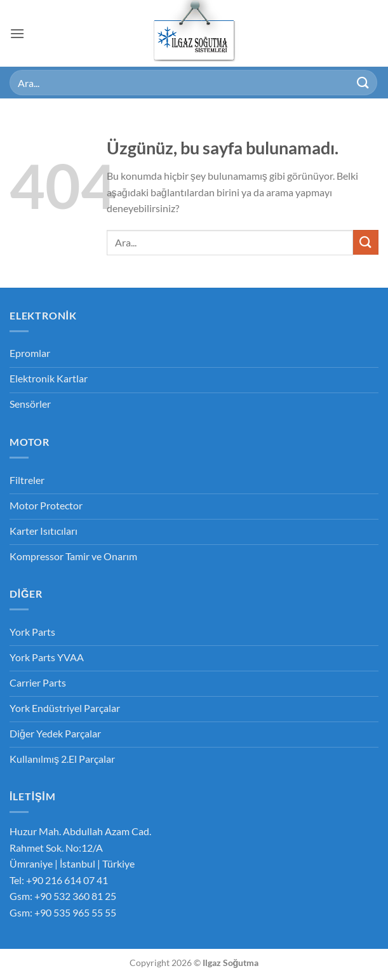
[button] (17, 33)
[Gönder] (363, 82)
